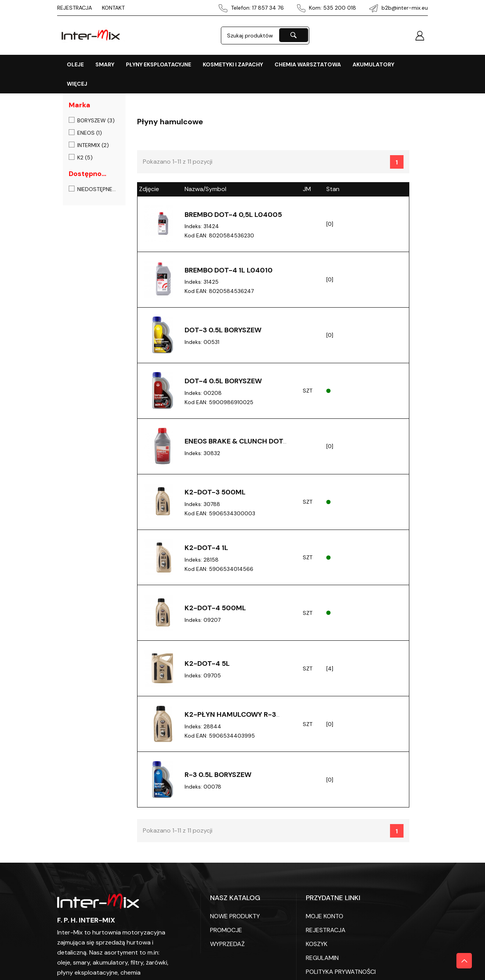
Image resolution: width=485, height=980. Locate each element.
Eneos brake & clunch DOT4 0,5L (236, 447)
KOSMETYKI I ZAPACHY (233, 64)
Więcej (77, 84)
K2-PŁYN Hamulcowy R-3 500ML (230, 722)
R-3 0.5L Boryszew (218, 779)
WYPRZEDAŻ (227, 949)
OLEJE (75, 64)
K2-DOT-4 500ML (215, 611)
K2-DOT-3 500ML (215, 494)
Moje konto (325, 921)
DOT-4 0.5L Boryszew (223, 383)
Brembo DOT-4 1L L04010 (229, 271)
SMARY (105, 64)
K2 (85, 157)
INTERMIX (93, 145)
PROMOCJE (226, 935)
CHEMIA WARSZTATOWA (308, 64)
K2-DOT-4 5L (207, 667)
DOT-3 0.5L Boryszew (223, 331)
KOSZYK (317, 949)
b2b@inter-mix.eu (399, 8)
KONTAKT (113, 8)
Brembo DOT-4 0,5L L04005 (233, 215)
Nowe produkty (235, 921)
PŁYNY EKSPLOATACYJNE (159, 64)
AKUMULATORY (373, 64)
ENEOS (90, 133)
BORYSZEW (96, 120)
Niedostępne (97, 189)
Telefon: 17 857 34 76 (251, 8)
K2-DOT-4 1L (206, 550)
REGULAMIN (322, 962)
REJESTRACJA (75, 8)
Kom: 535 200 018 (327, 8)
